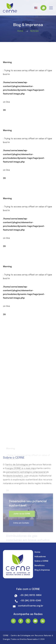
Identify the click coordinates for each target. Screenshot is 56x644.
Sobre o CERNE (41, 561)
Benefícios (39, 566)
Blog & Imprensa (42, 570)
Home (37, 552)
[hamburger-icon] (51, 8)
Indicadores (40, 557)
